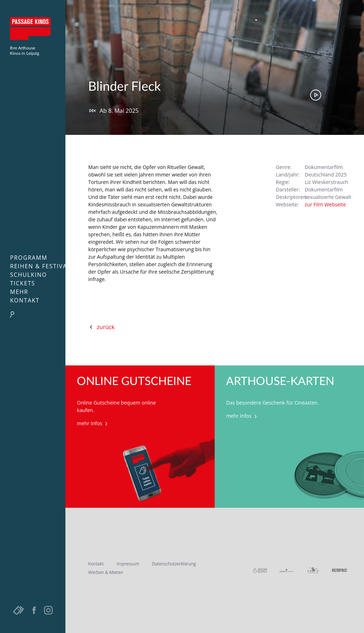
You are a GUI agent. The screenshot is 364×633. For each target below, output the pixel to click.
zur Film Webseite (325, 204)
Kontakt (25, 300)
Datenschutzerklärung (174, 564)
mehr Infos (93, 423)
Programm (29, 258)
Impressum (128, 564)
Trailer (316, 95)
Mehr (19, 292)
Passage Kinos (33, 28)
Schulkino (28, 275)
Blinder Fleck (124, 87)
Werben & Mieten (106, 572)
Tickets (23, 283)
